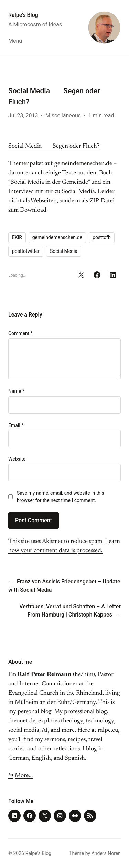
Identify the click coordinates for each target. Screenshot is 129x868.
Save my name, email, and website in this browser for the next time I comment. (61, 497)
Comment (20, 333)
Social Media (64, 251)
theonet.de (22, 721)
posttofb (102, 237)
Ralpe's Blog (23, 15)
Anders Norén (106, 853)
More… (24, 776)
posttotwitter (26, 251)
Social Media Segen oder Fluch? (54, 146)
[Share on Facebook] (97, 275)
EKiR (17, 237)
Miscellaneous (63, 115)
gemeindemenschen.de (57, 237)
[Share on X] (81, 275)
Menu (15, 41)
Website (17, 459)
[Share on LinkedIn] (113, 275)
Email (16, 425)
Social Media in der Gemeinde (49, 182)
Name (16, 391)
